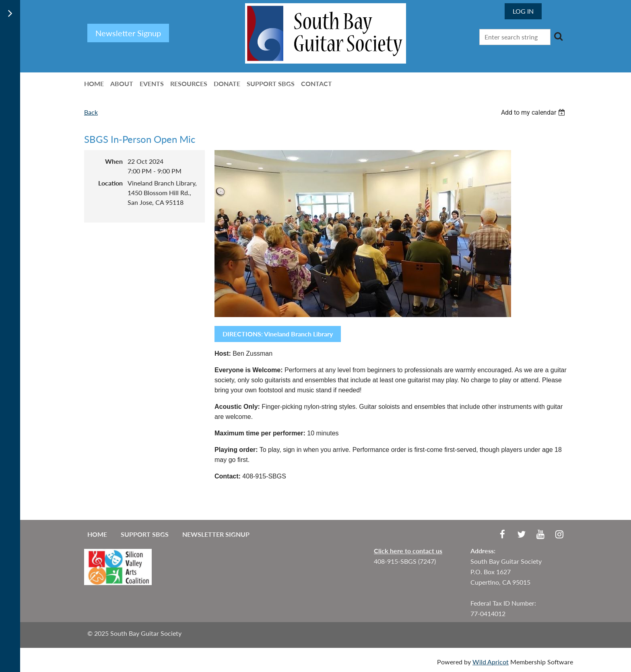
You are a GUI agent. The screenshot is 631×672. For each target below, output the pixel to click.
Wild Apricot (491, 662)
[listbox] (534, 112)
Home (97, 534)
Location (110, 183)
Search (558, 36)
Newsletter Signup (216, 534)
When (114, 161)
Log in (523, 11)
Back (91, 112)
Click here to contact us (408, 551)
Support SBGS (145, 534)
